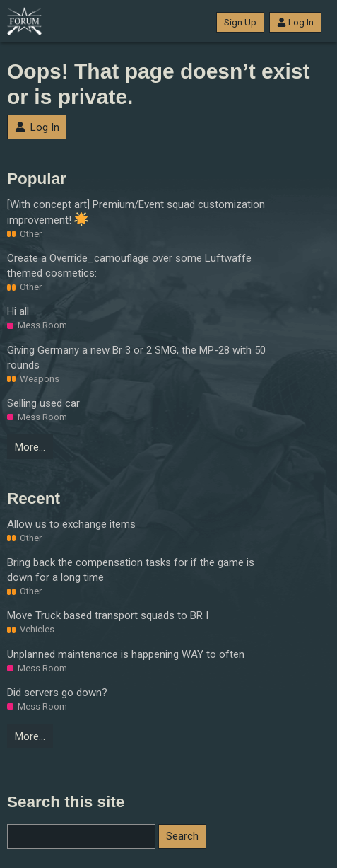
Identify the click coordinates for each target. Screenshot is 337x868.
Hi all (18, 311)
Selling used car (43, 403)
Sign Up (240, 22)
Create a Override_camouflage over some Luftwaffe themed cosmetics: (129, 266)
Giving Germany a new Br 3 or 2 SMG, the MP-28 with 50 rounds (136, 358)
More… (30, 447)
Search (182, 836)
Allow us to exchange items (71, 524)
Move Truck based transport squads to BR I (108, 615)
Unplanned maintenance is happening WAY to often (126, 654)
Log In (295, 22)
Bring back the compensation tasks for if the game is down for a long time (131, 570)
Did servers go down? (57, 693)
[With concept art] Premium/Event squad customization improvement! (136, 212)
